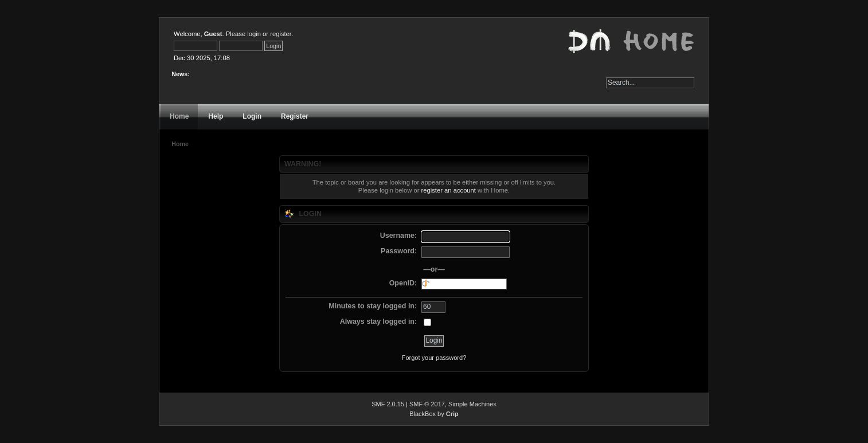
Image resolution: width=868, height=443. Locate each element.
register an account (449, 190)
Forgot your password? (434, 358)
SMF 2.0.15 (388, 404)
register (281, 34)
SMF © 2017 (427, 404)
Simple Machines (472, 404)
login (254, 34)
